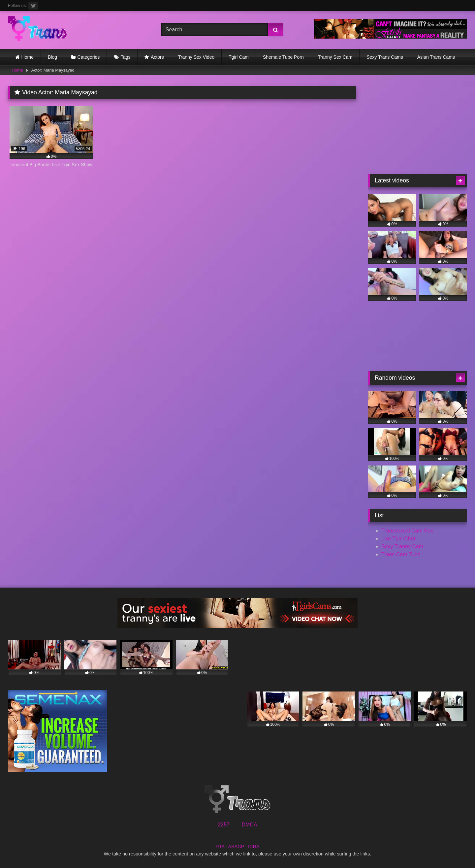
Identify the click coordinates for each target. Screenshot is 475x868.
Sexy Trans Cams (385, 57)
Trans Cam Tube (401, 554)
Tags (126, 57)
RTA (220, 847)
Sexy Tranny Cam (402, 547)
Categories (89, 57)
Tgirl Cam (239, 57)
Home (28, 57)
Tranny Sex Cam (335, 57)
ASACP (236, 847)
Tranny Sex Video (196, 57)
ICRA (254, 847)
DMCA (249, 825)
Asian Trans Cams (436, 57)
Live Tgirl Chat (398, 539)
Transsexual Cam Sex (407, 531)
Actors (157, 57)
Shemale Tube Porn (283, 57)
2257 (224, 825)
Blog (52, 57)
